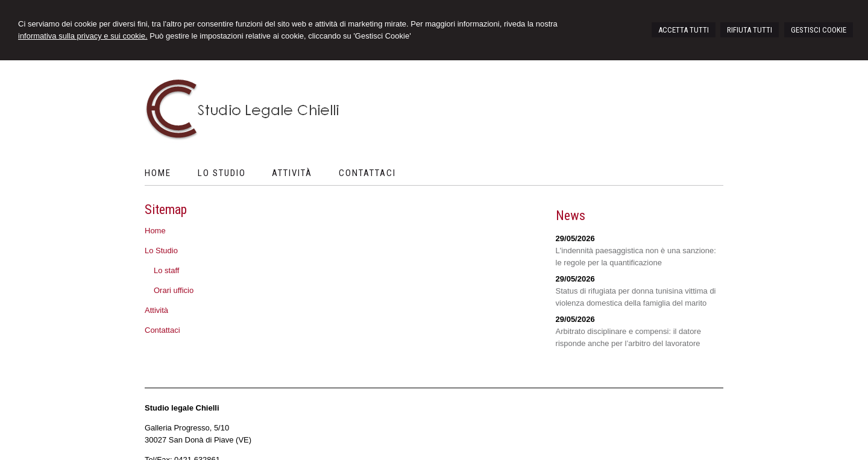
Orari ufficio (174, 290)
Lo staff (166, 270)
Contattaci (162, 330)
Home (155, 231)
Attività (156, 310)
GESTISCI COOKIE (819, 30)
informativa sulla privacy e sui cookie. (83, 36)
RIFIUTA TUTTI (750, 30)
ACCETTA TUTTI (684, 30)
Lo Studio (161, 250)
